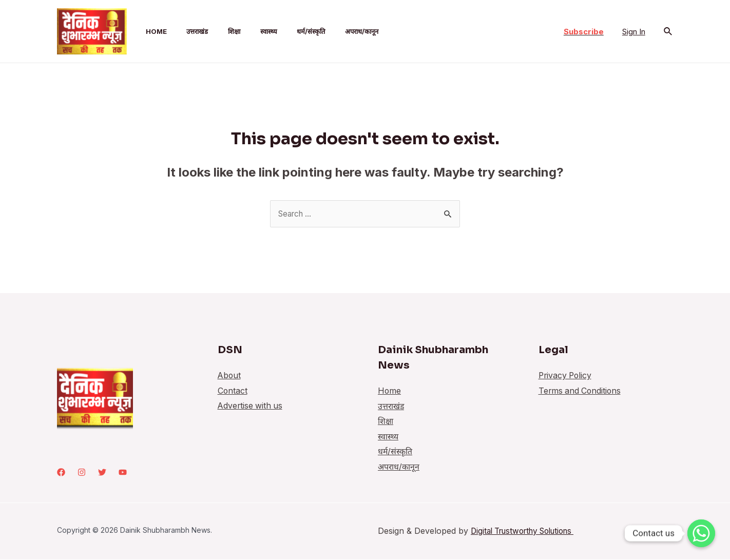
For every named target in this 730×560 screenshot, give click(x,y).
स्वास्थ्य (250, 31)
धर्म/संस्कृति (289, 31)
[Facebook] (61, 473)
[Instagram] (82, 473)
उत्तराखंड (185, 31)
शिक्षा (219, 31)
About (230, 376)
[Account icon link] (634, 31)
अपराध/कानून (336, 31)
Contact (233, 391)
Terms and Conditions (581, 391)
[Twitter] (102, 473)
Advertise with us (251, 407)
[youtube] (123, 473)
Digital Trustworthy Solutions (529, 531)
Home (148, 31)
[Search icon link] (668, 32)
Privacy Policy (566, 376)
